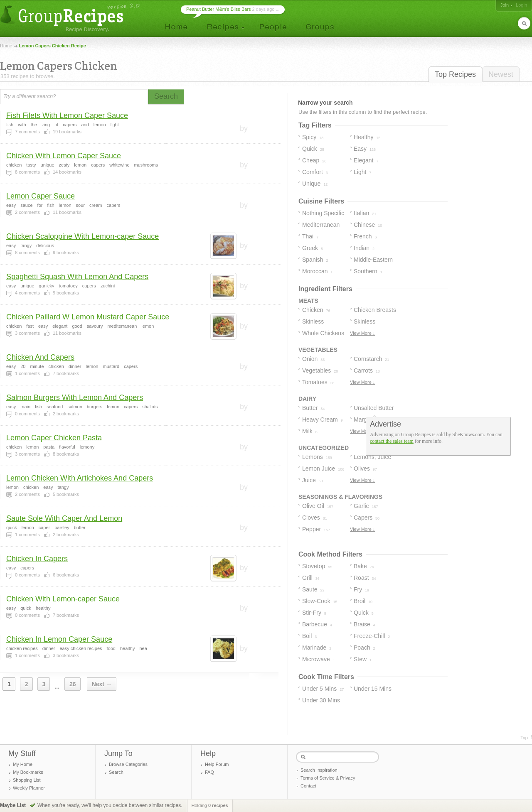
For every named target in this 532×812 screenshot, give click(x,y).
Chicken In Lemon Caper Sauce (59, 639)
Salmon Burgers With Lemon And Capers (75, 397)
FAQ (209, 772)
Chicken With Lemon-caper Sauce (63, 599)
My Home (23, 764)
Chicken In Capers (37, 559)
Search (116, 772)
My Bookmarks (28, 772)
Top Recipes (455, 74)
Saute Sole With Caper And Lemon (64, 518)
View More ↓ (362, 333)
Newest (501, 74)
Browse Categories (128, 764)
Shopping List (27, 780)
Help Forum (217, 764)
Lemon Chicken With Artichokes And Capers (80, 478)
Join (505, 5)
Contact (308, 786)
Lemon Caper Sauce (41, 196)
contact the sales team (392, 441)
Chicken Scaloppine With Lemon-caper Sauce (83, 236)
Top (524, 738)
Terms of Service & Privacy (328, 778)
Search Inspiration (319, 770)
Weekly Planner (29, 788)
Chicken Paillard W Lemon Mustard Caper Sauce (88, 317)
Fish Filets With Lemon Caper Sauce (67, 115)
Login (521, 5)
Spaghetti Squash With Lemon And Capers (77, 277)
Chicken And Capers (40, 357)
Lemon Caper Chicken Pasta (54, 438)
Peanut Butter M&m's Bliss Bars (219, 9)
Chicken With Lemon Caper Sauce (64, 156)
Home (6, 46)
